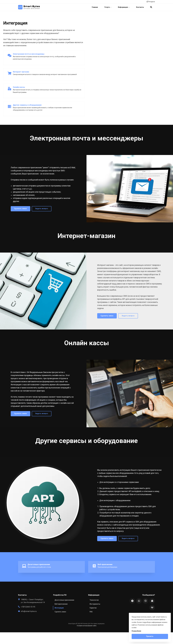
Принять (150, 636)
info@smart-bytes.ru (29, 611)
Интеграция (59, 608)
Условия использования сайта (86, 626)
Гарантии (93, 608)
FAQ (91, 612)
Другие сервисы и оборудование (27, 105)
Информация (124, 7)
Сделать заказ (18, 209)
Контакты (140, 7)
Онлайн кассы (19, 87)
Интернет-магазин (21, 72)
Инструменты (95, 604)
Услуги (108, 7)
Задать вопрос (40, 209)
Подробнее (136, 631)
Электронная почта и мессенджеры (29, 54)
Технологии (94, 600)
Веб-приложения (105, 564)
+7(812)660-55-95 (28, 607)
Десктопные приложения (39, 564)
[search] (151, 7)
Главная (95, 7)
